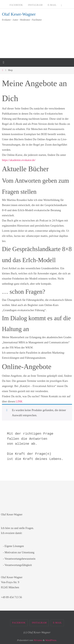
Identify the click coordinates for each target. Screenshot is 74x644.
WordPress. (51, 640)
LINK (19, 401)
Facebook (16, 5)
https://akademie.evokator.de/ (19, 160)
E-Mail (52, 5)
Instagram (35, 5)
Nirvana (38, 640)
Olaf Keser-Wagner (19, 14)
